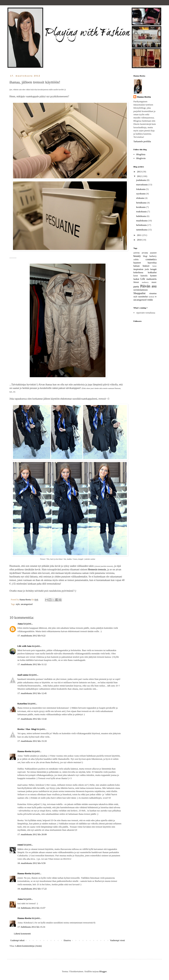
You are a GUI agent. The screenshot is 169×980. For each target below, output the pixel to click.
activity (137, 253)
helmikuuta (142, 225)
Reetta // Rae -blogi (27, 729)
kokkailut (152, 272)
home (155, 266)
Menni (136, 282)
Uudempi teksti (17, 940)
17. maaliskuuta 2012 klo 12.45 (32, 693)
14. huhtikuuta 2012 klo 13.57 (31, 908)
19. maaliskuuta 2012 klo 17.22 (32, 889)
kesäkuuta (141, 207)
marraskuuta (142, 185)
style (18, 604)
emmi (20, 845)
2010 (140, 240)
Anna (20, 624)
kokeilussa (138, 272)
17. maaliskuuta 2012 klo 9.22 (31, 636)
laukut (136, 279)
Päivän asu (148, 286)
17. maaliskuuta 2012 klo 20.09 (32, 834)
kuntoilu (144, 276)
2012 (140, 176)
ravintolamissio (141, 290)
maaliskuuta (142, 221)
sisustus (153, 293)
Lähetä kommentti (22, 934)
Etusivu (67, 940)
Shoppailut (139, 293)
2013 (140, 172)
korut (136, 276)
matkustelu (151, 279)
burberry (153, 256)
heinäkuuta (142, 203)
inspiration (138, 269)
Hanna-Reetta (24, 751)
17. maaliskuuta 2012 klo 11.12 (32, 664)
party (136, 286)
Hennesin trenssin (97, 569)
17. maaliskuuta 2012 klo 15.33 (32, 741)
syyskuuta (141, 194)
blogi (145, 256)
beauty (137, 256)
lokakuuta (141, 189)
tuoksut (151, 297)
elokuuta (141, 198)
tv (156, 297)
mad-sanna (23, 675)
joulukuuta (142, 180)
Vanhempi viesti (117, 940)
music (154, 282)
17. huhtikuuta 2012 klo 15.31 (31, 927)
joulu (147, 269)
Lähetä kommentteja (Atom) (28, 946)
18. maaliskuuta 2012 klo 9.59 (31, 863)
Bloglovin (141, 158)
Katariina (22, 704)
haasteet (137, 263)
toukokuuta (142, 211)
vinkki (150, 300)
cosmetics (151, 259)
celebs (136, 260)
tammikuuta (142, 230)
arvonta (145, 253)
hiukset (146, 266)
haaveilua (152, 263)
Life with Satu (24, 646)
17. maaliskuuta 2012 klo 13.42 (32, 719)
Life (143, 279)
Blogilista (141, 154)
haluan (137, 266)
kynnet (153, 276)
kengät (153, 269)
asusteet (153, 253)
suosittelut (143, 297)
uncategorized (27, 604)
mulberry (145, 282)
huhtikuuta (142, 216)
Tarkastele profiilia (142, 141)
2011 (140, 235)
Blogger (103, 971)
